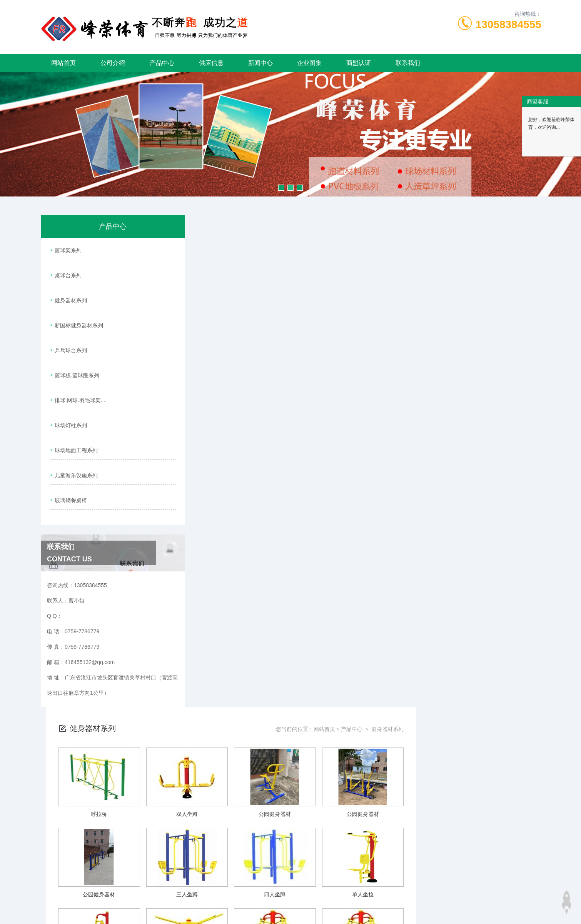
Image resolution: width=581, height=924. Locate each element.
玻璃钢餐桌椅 (70, 468)
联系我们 (408, 63)
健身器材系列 (70, 293)
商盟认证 (359, 63)
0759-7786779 (199, 887)
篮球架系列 (67, 249)
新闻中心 (260, 63)
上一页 (334, 831)
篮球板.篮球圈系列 (76, 358)
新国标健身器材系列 (78, 315)
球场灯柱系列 (70, 402)
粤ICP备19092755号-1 (347, 899)
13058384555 (508, 24)
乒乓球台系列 (70, 336)
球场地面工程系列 (75, 424)
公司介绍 (113, 63)
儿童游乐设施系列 (75, 446)
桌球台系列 (67, 271)
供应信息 (211, 63)
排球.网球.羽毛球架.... (79, 380)
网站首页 (63, 63)
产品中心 (162, 63)
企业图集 (309, 63)
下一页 (379, 831)
